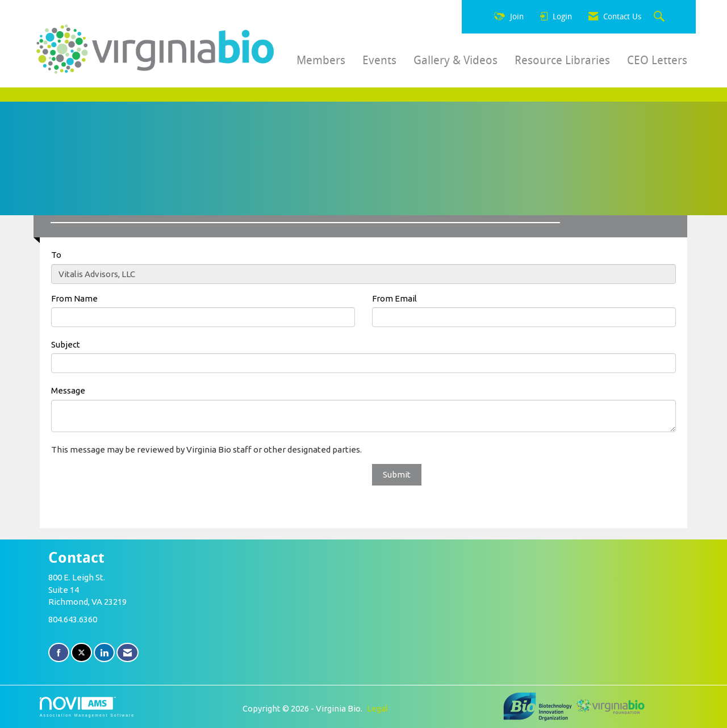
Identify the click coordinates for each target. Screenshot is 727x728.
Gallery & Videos (456, 60)
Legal (377, 708)
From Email (394, 298)
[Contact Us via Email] (128, 653)
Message (68, 390)
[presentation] (137, 486)
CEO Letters (657, 60)
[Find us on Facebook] (59, 653)
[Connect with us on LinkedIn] (104, 653)
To (56, 255)
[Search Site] (661, 17)
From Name (74, 298)
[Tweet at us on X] (82, 653)
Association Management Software (87, 707)
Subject (66, 344)
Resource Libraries (562, 60)
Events (379, 60)
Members (321, 60)
